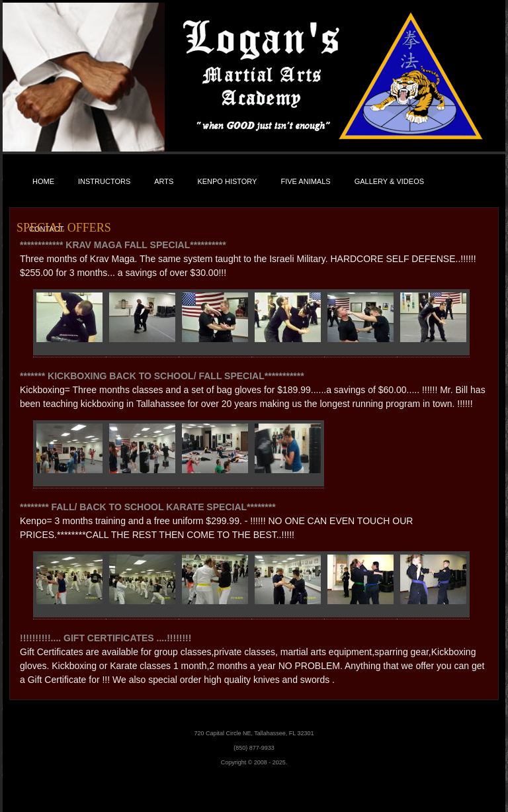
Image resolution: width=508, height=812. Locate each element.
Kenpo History (227, 181)
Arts (164, 181)
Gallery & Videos (389, 181)
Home (43, 181)
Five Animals (305, 181)
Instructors (104, 181)
